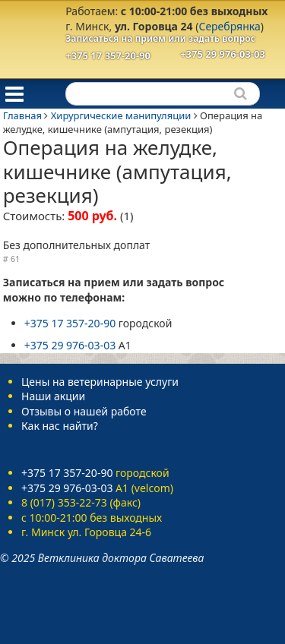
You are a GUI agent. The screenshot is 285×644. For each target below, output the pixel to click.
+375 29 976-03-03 (223, 54)
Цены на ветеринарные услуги (100, 382)
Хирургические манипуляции (121, 115)
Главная (22, 115)
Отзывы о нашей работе (84, 411)
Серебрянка (229, 26)
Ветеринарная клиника (27, 38)
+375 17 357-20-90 (108, 55)
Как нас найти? (60, 426)
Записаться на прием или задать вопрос (160, 38)
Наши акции (53, 396)
